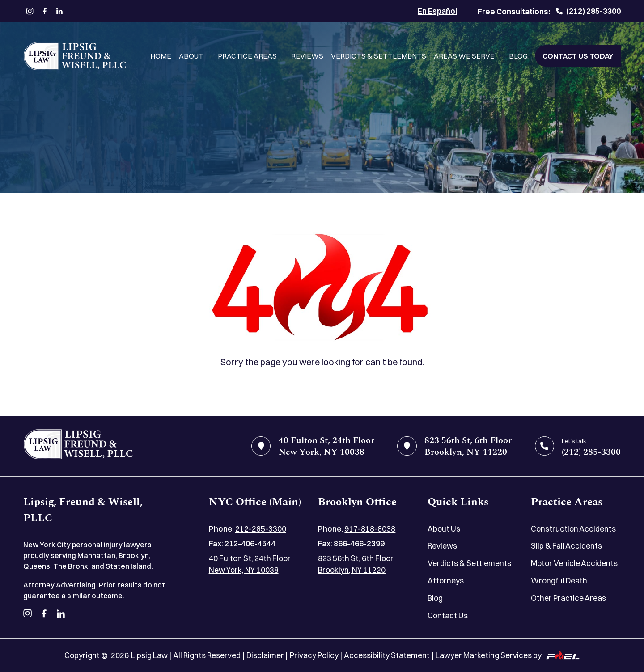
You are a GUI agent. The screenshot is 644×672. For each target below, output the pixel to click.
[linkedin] (60, 11)
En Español (437, 11)
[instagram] (30, 11)
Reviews (307, 56)
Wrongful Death (559, 581)
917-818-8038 (370, 529)
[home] (78, 446)
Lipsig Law (149, 655)
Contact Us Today (578, 56)
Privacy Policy (314, 655)
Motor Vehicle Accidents (574, 563)
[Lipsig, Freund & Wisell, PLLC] (75, 56)
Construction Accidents (573, 529)
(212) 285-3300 (588, 11)
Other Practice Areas (568, 598)
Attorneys (446, 581)
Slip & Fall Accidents (566, 546)
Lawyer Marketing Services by (508, 655)
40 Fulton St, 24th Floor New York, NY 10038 (250, 564)
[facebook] (44, 11)
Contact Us (448, 615)
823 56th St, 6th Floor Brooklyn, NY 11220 (356, 564)
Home (161, 56)
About (191, 56)
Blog (518, 56)
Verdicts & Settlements (379, 56)
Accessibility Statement (387, 655)
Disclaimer (265, 655)
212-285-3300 (261, 529)
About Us (444, 529)
